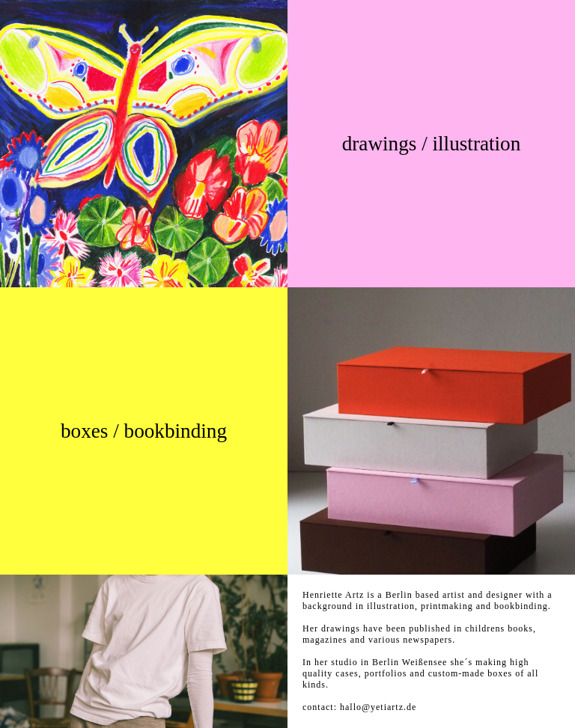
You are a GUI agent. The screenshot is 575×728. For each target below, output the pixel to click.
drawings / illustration (432, 144)
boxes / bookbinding (144, 431)
